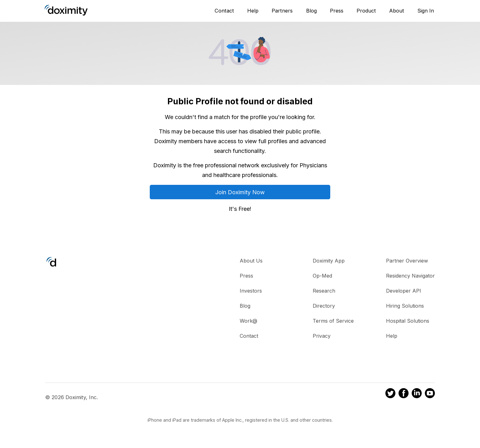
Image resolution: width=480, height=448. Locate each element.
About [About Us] (397, 11)
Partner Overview (407, 261)
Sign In (426, 11)
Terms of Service (333, 321)
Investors (251, 291)
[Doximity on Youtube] (430, 394)
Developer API (404, 291)
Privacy (322, 336)
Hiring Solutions (405, 306)
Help (253, 11)
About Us (251, 261)
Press (337, 11)
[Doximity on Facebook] (404, 394)
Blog (311, 11)
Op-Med (322, 276)
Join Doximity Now (240, 192)
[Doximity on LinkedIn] (417, 394)
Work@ (248, 321)
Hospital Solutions (408, 321)
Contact (224, 11)
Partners (282, 11)
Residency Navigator (410, 276)
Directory (324, 306)
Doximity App (329, 261)
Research (324, 291)
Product (366, 11)
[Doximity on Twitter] (390, 394)
